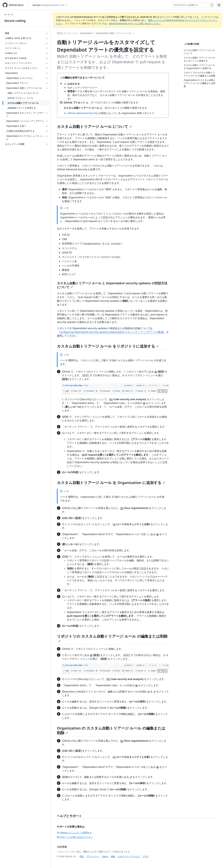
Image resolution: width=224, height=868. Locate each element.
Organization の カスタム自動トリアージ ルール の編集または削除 (111, 730)
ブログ (146, 856)
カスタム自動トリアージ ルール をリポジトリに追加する (108, 346)
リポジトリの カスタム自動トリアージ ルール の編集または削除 (112, 638)
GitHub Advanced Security (83, 113)
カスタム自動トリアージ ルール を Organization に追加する (111, 483)
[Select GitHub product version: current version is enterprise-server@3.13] (50, 5)
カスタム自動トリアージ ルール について (94, 126)
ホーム (9, 14)
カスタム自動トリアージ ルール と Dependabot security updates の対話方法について (112, 285)
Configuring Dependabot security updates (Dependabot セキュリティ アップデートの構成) (112, 332)
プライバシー (93, 856)
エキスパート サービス (129, 856)
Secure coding (15, 21)
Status (105, 856)
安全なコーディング (67, 33)
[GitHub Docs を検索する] (191, 5)
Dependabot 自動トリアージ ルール (114, 33)
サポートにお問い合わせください (75, 837)
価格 (113, 856)
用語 (82, 856)
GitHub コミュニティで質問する (74, 833)
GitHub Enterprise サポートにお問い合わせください (135, 23)
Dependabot (86, 33)
